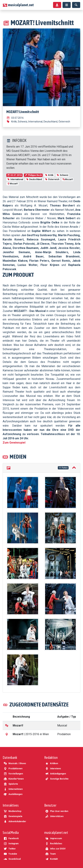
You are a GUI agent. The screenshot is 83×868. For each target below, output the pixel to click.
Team (50, 854)
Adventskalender (15, 821)
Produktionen (13, 769)
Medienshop (12, 811)
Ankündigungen (56, 774)
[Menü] (67, 5)
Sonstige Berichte (57, 779)
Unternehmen (13, 789)
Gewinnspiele (13, 816)
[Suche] (76, 5)
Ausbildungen (13, 794)
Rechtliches (54, 844)
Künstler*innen (14, 779)
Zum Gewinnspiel (14, 443)
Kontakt (51, 859)
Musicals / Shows (15, 763)
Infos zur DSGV (55, 849)
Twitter (10, 849)
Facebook (11, 838)
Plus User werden (57, 811)
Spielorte (11, 784)
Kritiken (52, 763)
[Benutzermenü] (57, 5)
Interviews (53, 769)
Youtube (10, 854)
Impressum (53, 838)
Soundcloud (12, 859)
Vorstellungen (13, 774)
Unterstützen (54, 816)
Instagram (11, 844)
